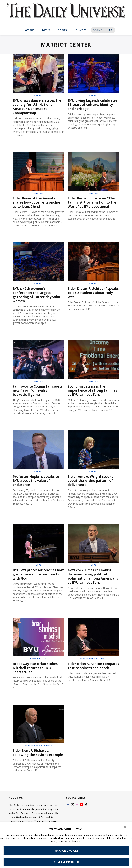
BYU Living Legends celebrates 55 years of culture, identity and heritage (93, 105)
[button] (125, 827)
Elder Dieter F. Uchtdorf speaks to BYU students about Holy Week (88, 293)
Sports (62, 30)
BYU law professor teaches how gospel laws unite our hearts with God (36, 575)
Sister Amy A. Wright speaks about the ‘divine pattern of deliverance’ (92, 481)
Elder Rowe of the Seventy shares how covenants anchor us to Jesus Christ (38, 202)
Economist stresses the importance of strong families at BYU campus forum (88, 392)
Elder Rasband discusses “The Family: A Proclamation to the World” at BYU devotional (93, 202)
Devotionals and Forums (93, 661)
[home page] (66, 14)
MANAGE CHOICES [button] (66, 851)
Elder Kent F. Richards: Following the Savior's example (32, 757)
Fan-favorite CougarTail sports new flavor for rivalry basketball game (37, 390)
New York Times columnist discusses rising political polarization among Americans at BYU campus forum (91, 579)
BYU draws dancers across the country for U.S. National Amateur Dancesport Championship (38, 107)
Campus (29, 30)
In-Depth (81, 30)
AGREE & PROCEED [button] (66, 862)
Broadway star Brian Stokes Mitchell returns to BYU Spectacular (37, 670)
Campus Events (38, 661)
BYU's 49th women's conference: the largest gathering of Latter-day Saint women (38, 295)
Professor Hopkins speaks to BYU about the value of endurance (37, 481)
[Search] (103, 30)
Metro (46, 30)
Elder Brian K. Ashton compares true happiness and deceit (93, 670)
